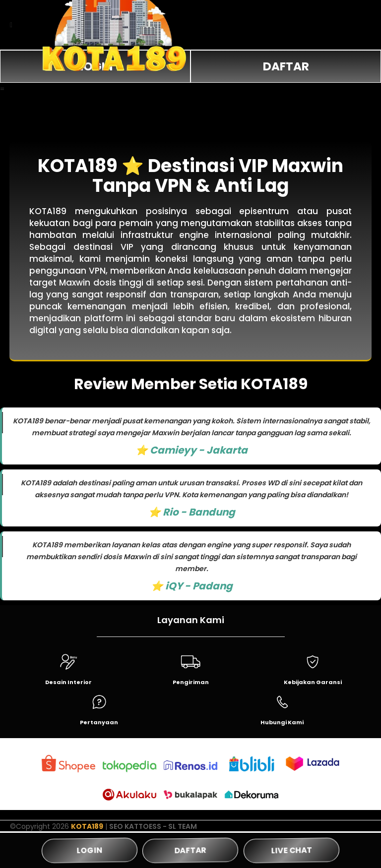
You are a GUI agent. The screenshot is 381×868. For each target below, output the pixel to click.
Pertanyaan (99, 722)
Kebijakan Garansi (313, 682)
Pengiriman (191, 682)
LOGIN (90, 850)
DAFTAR (286, 66)
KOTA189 (87, 826)
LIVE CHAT (291, 850)
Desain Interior (68, 682)
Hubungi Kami (282, 722)
